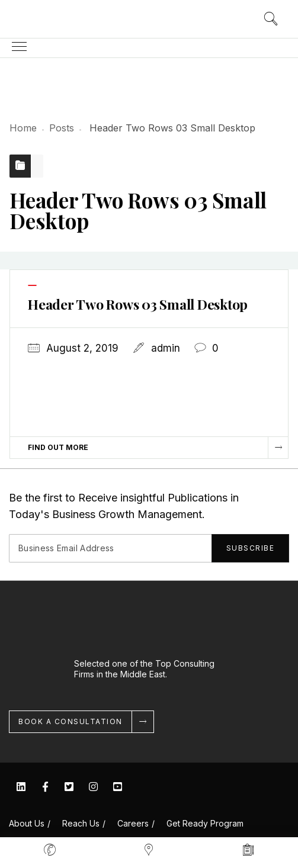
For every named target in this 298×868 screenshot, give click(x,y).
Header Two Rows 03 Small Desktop (138, 304)
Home (23, 128)
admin (166, 348)
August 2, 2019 (82, 348)
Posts (62, 128)
